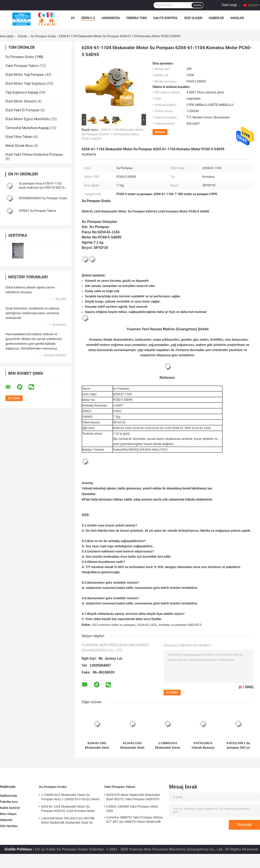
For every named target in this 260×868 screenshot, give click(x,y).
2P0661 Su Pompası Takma (37, 211)
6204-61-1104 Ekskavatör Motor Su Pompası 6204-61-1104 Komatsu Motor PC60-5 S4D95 (113, 134)
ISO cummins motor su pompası (114, 625)
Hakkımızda (111, 18)
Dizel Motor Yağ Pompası (25, 75)
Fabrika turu (137, 18)
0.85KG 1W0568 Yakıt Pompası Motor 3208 (132, 809)
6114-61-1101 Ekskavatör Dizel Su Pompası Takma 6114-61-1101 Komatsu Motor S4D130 (132, 745)
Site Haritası (9, 826)
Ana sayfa (7, 36)
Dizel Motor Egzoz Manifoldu (28, 119)
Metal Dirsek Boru (19, 146)
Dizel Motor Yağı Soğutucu (26, 83)
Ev (73, 18)
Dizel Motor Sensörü (21, 101)
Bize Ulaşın (193, 18)
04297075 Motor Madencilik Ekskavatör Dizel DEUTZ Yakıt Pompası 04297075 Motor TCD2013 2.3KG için (133, 798)
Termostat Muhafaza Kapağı (27, 128)
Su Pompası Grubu (43, 36)
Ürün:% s (88, 18)
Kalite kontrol (166, 18)
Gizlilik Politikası (18, 849)
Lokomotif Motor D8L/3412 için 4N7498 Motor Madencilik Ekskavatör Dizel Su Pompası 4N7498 (68, 821)
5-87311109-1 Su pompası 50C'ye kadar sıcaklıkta (238, 745)
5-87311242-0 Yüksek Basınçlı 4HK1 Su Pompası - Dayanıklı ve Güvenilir (203, 745)
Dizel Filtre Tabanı (19, 137)
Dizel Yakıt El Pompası (23, 110)
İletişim (160, 132)
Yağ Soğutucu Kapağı (22, 92)
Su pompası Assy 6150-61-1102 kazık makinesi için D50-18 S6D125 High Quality (42, 188)
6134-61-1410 (147, 625)
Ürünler (22, 36)
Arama (197, 5)
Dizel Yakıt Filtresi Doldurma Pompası (34, 155)
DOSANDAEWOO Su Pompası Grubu (43, 198)
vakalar (237, 18)
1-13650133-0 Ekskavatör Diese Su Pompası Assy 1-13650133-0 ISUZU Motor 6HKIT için (168, 745)
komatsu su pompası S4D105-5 (180, 625)
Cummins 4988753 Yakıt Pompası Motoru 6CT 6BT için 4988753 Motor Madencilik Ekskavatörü (135, 820)
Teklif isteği (229, 5)
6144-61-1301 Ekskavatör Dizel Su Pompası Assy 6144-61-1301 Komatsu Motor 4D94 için (97, 745)
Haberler (216, 18)
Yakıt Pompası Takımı (22, 66)
